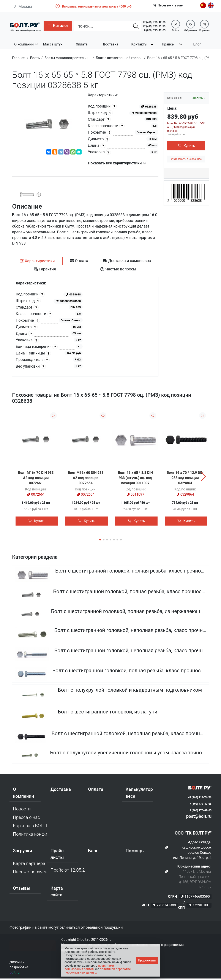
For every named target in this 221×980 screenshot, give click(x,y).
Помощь (135, 852)
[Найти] (136, 26)
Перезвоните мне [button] (168, 5)
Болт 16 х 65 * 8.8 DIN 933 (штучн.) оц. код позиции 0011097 (135, 478)
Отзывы (22, 890)
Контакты (139, 44)
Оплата (82, 44)
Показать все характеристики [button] (117, 163)
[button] (58, 26)
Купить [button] (186, 146)
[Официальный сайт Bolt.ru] (25, 25)
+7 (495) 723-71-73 (154, 26)
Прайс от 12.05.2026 (68, 872)
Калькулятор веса (139, 794)
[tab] (37, 261)
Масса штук (53, 44)
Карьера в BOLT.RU (30, 827)
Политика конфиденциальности (30, 836)
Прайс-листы (58, 856)
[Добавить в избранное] (186, 159)
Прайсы (168, 44)
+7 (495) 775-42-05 (154, 22)
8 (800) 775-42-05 (155, 30)
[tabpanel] (85, 327)
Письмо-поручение (30, 873)
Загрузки (22, 852)
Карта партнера (29, 865)
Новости (22, 810)
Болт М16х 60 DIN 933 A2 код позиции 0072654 (86, 478)
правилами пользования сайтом (89, 967)
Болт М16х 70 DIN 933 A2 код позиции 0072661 (36, 478)
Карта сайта (57, 893)
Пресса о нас (26, 819)
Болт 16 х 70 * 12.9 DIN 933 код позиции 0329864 (185, 478)
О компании (24, 44)
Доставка (110, 44)
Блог (197, 44)
